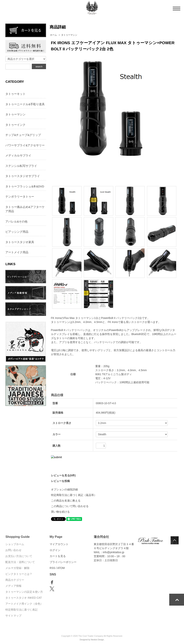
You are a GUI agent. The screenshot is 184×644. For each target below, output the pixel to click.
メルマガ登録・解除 (17, 568)
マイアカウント (59, 544)
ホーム (53, 35)
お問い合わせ (13, 550)
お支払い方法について (19, 556)
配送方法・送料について (20, 562)
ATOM (61, 568)
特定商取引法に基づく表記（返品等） (74, 495)
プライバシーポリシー (63, 562)
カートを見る (58, 556)
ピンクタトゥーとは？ (19, 574)
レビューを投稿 (60, 481)
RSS (52, 568)
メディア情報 (13, 586)
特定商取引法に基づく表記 (21, 610)
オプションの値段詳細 (64, 489)
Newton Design (97, 640)
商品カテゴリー (15, 580)
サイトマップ (13, 616)
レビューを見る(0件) (63, 475)
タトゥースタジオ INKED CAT (24, 598)
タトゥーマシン (69, 35)
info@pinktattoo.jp (113, 552)
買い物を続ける (60, 512)
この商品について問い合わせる (70, 506)
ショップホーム (15, 544)
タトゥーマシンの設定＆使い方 (24, 592)
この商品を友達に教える (66, 501)
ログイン (55, 550)
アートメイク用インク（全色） (24, 604)
